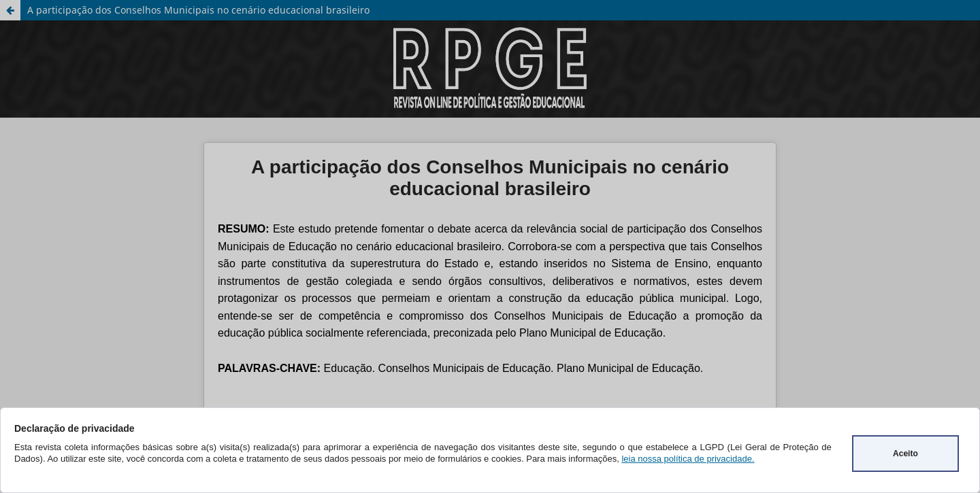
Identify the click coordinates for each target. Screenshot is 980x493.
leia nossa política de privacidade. (688, 459)
